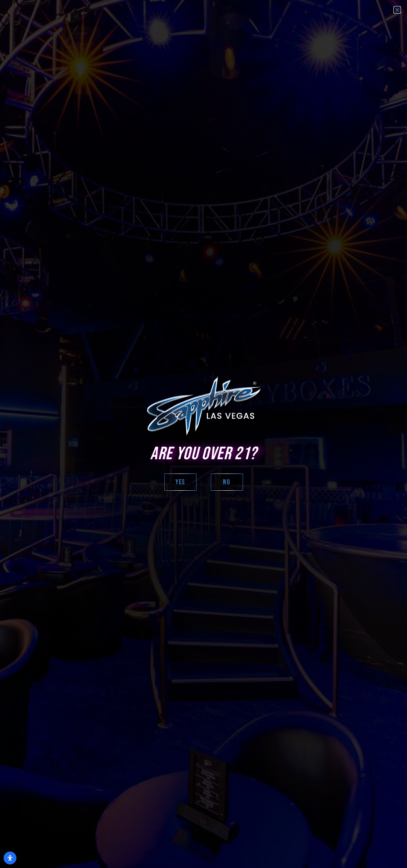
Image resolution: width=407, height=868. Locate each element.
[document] (203, 434)
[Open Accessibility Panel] (10, 858)
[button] (397, 10)
